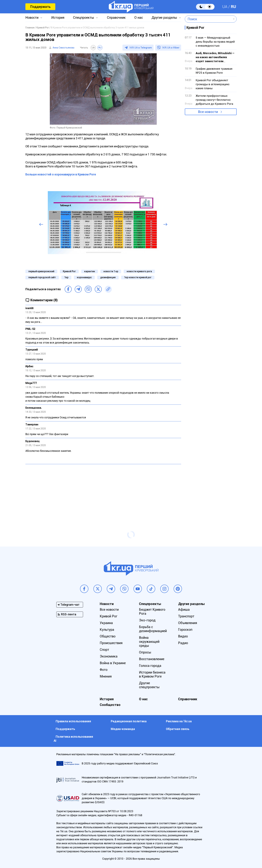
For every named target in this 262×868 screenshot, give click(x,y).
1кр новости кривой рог (138, 277)
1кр (66, 277)
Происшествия (111, 643)
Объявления (188, 623)
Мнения (106, 676)
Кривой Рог (69, 271)
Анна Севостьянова (63, 48)
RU (233, 7)
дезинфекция (108, 277)
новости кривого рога (139, 271)
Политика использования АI (73, 739)
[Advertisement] (103, 491)
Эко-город (147, 620)
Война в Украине (113, 663)
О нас (139, 18)
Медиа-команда (123, 729)
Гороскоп (185, 630)
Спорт (104, 650)
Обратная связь (178, 729)
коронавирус (84, 277)
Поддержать (40, 7)
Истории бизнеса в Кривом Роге (152, 674)
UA (225, 7)
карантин (90, 271)
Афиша (184, 610)
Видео (183, 636)
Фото (104, 670)
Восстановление (152, 659)
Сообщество (110, 705)
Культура (107, 630)
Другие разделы (164, 18)
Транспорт (186, 616)
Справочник (116, 18)
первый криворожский (41, 271)
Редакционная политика (129, 721)
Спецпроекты (84, 18)
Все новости (208, 112)
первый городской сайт (42, 277)
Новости (32, 18)
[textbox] (208, 19)
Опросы (145, 652)
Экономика (109, 656)
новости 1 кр (111, 271)
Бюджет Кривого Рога (152, 612)
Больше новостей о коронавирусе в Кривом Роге (61, 174)
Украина (106, 623)
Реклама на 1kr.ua (179, 721)
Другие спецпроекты (149, 685)
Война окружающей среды (149, 642)
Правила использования (73, 721)
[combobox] (208, 19)
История (58, 18)
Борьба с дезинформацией (153, 629)
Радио (183, 643)
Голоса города (150, 666)
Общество (108, 636)
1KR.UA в (141, 48)
